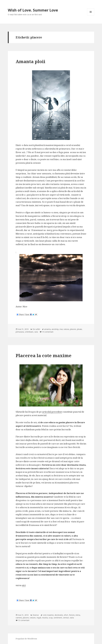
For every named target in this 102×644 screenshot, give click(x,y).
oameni (19, 618)
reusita (45, 618)
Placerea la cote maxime (44, 355)
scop (51, 618)
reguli (39, 618)
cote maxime (48, 615)
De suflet (36, 329)
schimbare (29, 332)
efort (66, 615)
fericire (72, 615)
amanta (47, 329)
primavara (20, 332)
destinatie (59, 615)
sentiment (58, 618)
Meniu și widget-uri (91, 15)
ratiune (33, 618)
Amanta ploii (30, 61)
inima (78, 615)
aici (24, 585)
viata (72, 618)
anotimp (55, 329)
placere (73, 329)
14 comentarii (48, 332)
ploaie (79, 329)
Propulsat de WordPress (26, 639)
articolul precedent (52, 412)
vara (36, 332)
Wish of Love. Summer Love (33, 10)
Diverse (36, 615)
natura (66, 329)
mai (61, 329)
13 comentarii (24, 620)
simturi (66, 618)
